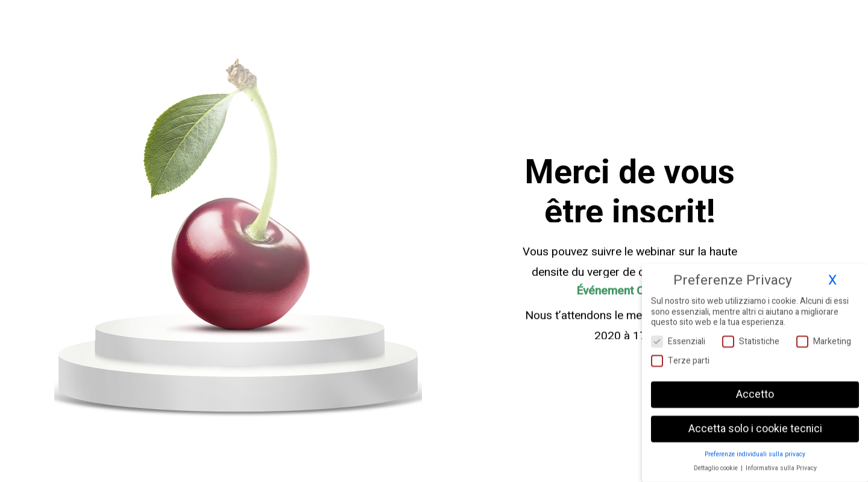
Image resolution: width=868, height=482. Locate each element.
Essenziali (678, 338)
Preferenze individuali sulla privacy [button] (755, 451)
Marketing (824, 338)
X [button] (832, 277)
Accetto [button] (755, 391)
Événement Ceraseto (630, 293)
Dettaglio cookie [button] (717, 465)
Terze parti (680, 358)
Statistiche (751, 338)
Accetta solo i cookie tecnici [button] (755, 426)
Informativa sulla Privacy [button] (781, 465)
